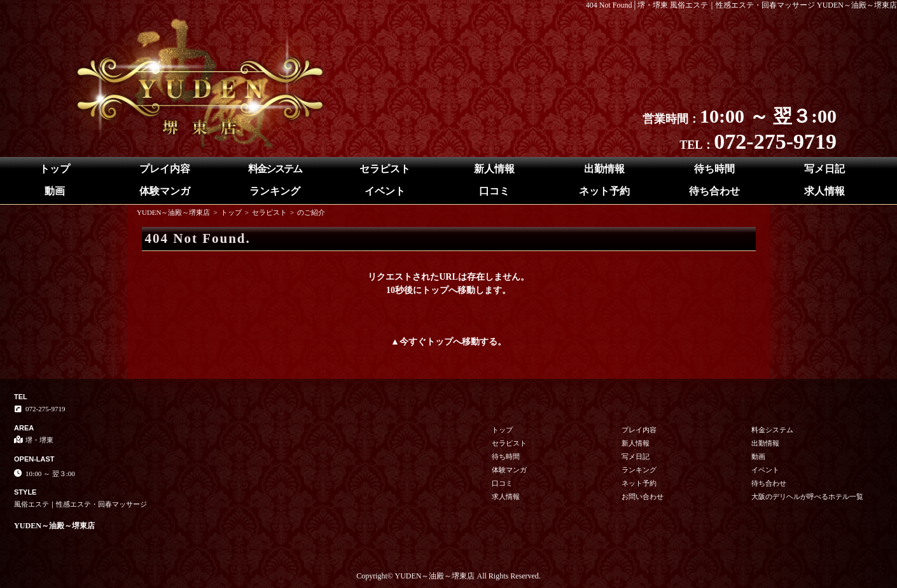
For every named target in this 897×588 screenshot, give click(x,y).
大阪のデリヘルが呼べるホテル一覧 (807, 496)
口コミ (494, 191)
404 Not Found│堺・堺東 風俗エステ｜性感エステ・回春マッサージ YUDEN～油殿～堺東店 (741, 5)
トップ (55, 169)
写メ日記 (824, 169)
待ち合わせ (714, 191)
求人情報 (824, 191)
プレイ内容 (165, 169)
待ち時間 (714, 169)
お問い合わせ (643, 496)
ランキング (275, 191)
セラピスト (385, 169)
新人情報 (494, 169)
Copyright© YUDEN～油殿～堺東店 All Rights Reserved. (448, 576)
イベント (385, 191)
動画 (55, 191)
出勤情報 (604, 169)
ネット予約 (604, 191)
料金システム (275, 169)
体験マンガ (165, 191)
